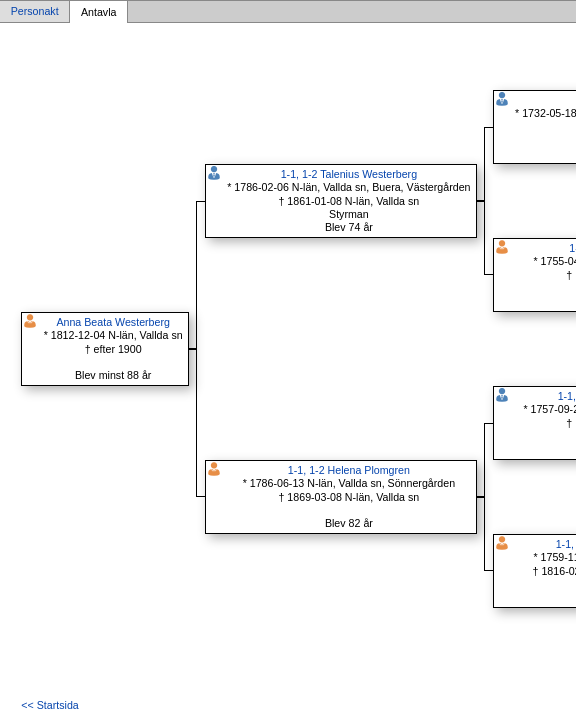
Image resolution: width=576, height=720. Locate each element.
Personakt (35, 12)
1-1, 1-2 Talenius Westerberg (349, 174)
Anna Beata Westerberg (113, 322)
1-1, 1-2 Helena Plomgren (349, 470)
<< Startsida (49, 705)
